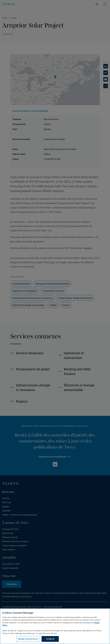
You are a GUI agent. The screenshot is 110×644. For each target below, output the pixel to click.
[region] (55, 626)
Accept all (50, 639)
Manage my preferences (28, 639)
